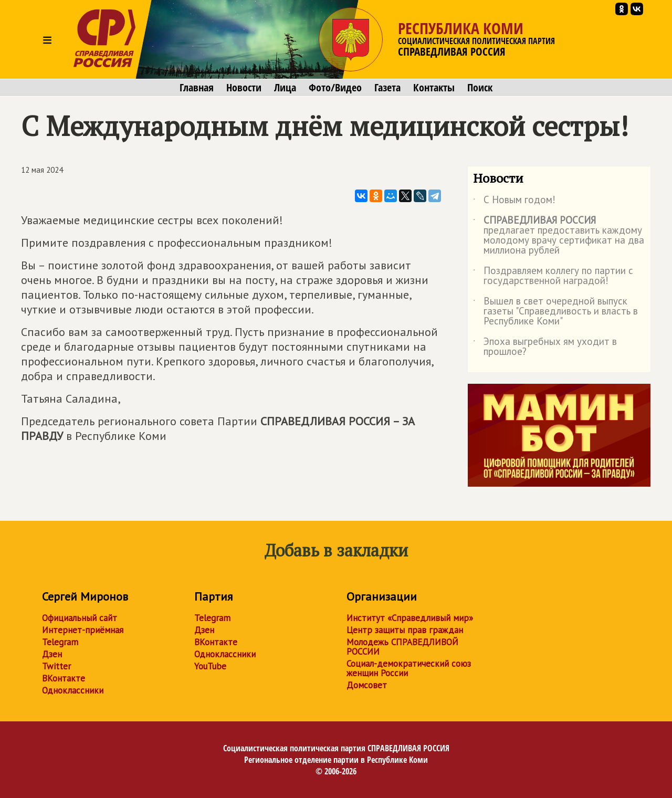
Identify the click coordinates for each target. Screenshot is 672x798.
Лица (285, 88)
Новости (244, 88)
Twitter (56, 666)
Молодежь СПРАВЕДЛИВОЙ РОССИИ (402, 647)
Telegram (60, 642)
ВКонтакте (64, 678)
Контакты (434, 88)
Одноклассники (73, 690)
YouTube (210, 666)
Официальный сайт (80, 618)
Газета (387, 88)
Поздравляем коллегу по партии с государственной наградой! (553, 276)
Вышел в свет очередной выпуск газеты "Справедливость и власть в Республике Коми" (555, 312)
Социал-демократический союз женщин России (409, 668)
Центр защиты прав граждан (405, 630)
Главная (197, 88)
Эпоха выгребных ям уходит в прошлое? (545, 347)
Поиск (480, 88)
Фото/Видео (335, 88)
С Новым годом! (514, 202)
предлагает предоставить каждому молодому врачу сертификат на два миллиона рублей (559, 236)
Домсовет (367, 685)
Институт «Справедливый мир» (410, 618)
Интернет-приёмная (83, 630)
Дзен (52, 654)
